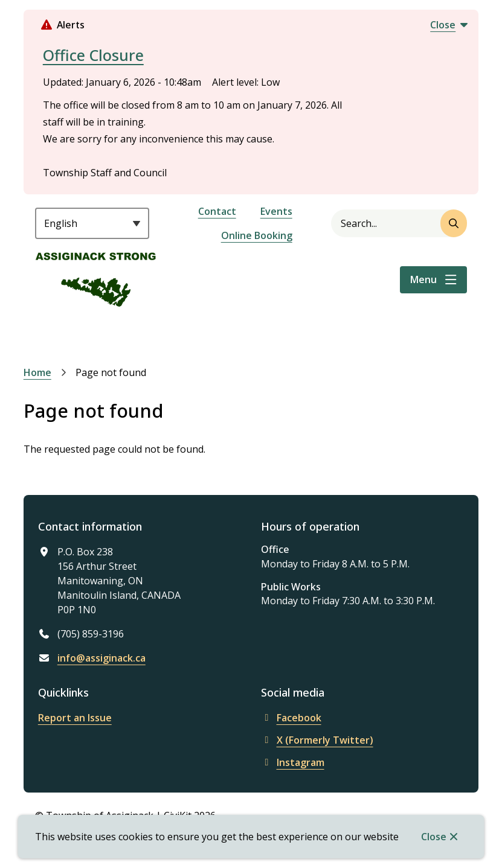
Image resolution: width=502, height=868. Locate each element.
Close (434, 837)
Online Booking (257, 235)
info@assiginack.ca (101, 658)
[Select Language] (92, 223)
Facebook (291, 718)
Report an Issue (75, 718)
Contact (217, 211)
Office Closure (93, 55)
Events (276, 211)
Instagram (293, 762)
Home (37, 372)
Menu (423, 279)
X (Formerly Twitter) (317, 740)
